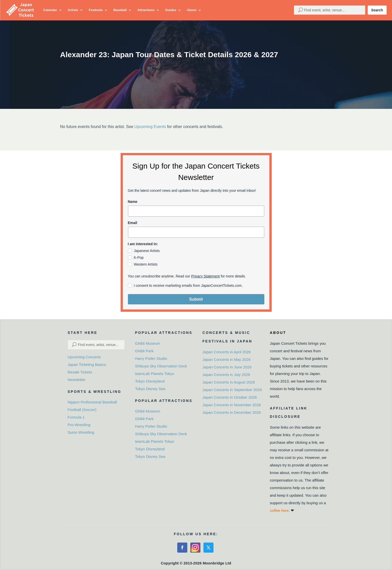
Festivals (96, 10)
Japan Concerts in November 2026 (232, 405)
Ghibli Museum (148, 343)
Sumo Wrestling (81, 432)
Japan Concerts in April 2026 (227, 352)
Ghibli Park (144, 351)
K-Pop (139, 258)
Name (133, 202)
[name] (196, 211)
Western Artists (146, 264)
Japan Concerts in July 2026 (226, 375)
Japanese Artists (147, 251)
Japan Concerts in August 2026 (229, 382)
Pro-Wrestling (79, 425)
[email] (196, 232)
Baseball (120, 10)
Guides (171, 10)
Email (133, 223)
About (192, 10)
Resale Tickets (80, 372)
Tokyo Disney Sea (150, 389)
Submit (196, 299)
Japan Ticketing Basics (87, 365)
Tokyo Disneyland (150, 381)
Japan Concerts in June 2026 (227, 367)
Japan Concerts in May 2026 (226, 359)
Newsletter (77, 380)
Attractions (146, 10)
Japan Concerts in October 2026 (230, 397)
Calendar (50, 10)
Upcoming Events (150, 127)
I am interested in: (143, 244)
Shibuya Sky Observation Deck (161, 366)
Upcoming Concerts (84, 357)
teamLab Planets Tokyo (155, 374)
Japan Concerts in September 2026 (232, 390)
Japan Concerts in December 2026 (232, 412)
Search (377, 10)
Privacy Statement (205, 276)
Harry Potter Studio (151, 358)
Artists (73, 10)
